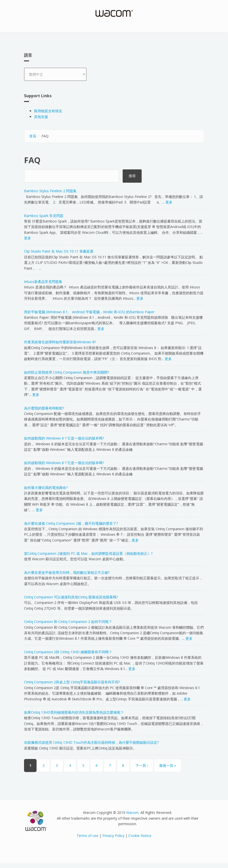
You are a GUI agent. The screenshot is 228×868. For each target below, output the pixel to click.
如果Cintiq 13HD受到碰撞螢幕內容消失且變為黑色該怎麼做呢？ (74, 712)
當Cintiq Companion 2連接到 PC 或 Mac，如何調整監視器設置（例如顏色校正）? (88, 553)
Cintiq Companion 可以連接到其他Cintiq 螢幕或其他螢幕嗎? (71, 597)
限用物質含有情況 (48, 111)
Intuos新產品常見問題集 (43, 282)
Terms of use (87, 836)
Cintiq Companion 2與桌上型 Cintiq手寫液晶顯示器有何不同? (72, 682)
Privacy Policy (113, 836)
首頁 (33, 136)
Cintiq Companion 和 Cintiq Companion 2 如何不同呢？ (68, 622)
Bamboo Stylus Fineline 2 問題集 (50, 191)
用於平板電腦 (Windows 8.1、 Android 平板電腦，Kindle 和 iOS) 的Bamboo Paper (89, 312)
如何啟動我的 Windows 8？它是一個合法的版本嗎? (64, 438)
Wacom (132, 812)
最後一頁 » (168, 765)
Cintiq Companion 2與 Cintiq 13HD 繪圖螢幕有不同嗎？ (68, 652)
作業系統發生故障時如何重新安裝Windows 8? (60, 342)
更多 (169, 202)
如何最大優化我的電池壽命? (46, 487)
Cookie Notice (140, 836)
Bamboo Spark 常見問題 (44, 216)
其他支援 (41, 117)
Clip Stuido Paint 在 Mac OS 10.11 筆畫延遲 (59, 251)
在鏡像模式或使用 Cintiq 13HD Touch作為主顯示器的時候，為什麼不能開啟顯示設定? (91, 742)
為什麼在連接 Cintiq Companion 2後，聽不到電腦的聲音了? (71, 523)
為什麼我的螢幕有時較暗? (44, 408)
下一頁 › (142, 765)
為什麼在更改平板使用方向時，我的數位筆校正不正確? (67, 572)
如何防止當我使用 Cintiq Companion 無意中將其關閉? (66, 372)
